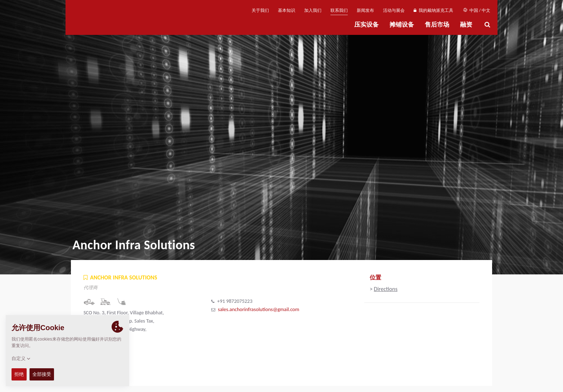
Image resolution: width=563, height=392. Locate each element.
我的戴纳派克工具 (433, 10)
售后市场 (437, 25)
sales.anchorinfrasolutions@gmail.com (258, 309)
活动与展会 (394, 10)
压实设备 (366, 25)
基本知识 (287, 10)
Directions (386, 289)
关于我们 (260, 10)
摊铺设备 (402, 25)
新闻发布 (365, 10)
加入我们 (313, 10)
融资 (466, 25)
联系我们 (339, 10)
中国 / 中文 (477, 10)
